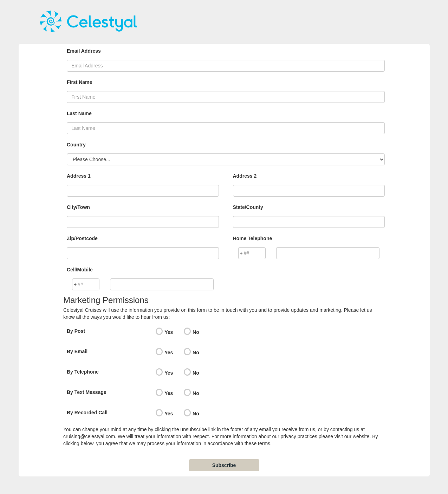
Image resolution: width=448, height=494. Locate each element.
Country (76, 145)
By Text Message (87, 392)
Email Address (84, 51)
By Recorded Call (87, 413)
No (196, 332)
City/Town (78, 207)
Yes (169, 332)
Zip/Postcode (82, 238)
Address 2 (245, 176)
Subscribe (224, 465)
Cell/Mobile (80, 270)
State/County (248, 207)
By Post (76, 331)
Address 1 (79, 176)
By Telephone (83, 372)
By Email (77, 351)
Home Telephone (253, 238)
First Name (79, 82)
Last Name (79, 113)
